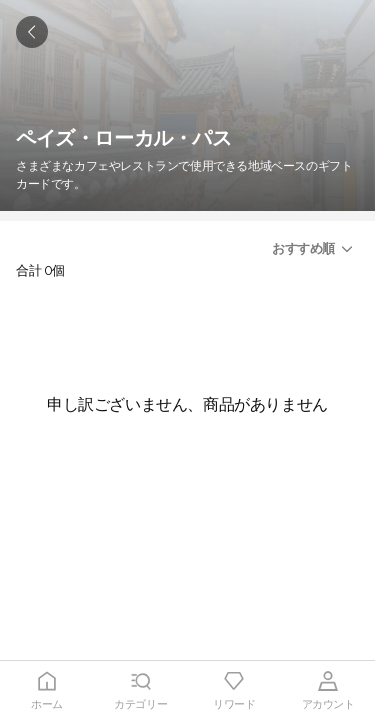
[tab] (47, 690)
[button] (315, 249)
